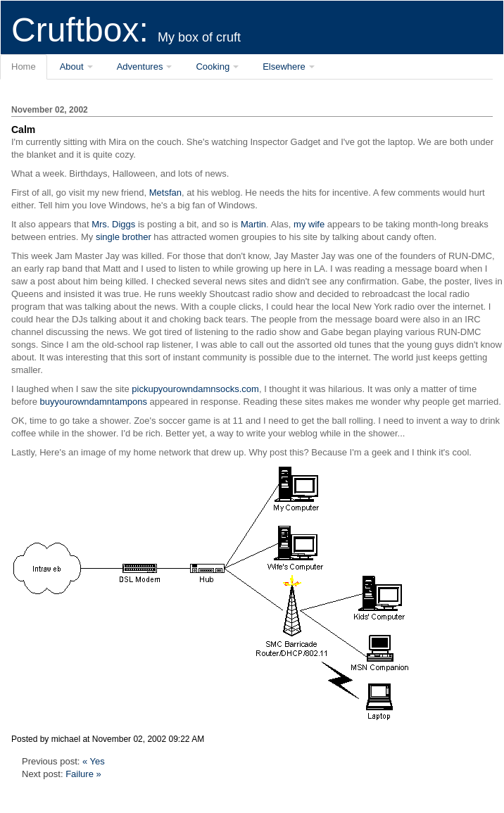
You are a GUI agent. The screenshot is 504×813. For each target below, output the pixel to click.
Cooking (213, 67)
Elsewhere (284, 67)
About (72, 67)
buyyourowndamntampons (93, 402)
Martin (253, 224)
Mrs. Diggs (113, 224)
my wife (309, 224)
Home (24, 67)
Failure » (83, 774)
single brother (124, 237)
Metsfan (165, 193)
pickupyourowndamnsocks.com (195, 389)
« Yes (94, 761)
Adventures (140, 67)
